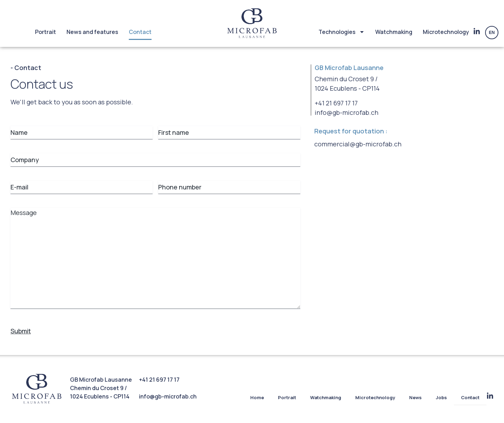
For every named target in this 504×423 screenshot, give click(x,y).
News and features (92, 32)
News (415, 397)
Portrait (45, 32)
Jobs (441, 397)
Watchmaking (394, 32)
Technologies (342, 32)
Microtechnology (446, 32)
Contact (140, 32)
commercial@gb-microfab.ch (358, 144)
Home (257, 397)
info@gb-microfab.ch (346, 112)
